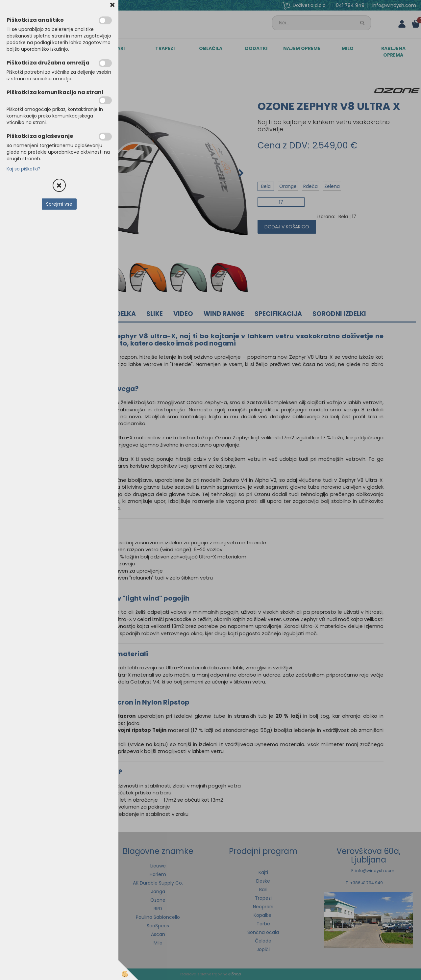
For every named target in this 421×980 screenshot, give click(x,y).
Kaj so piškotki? (24, 169)
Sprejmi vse (59, 204)
